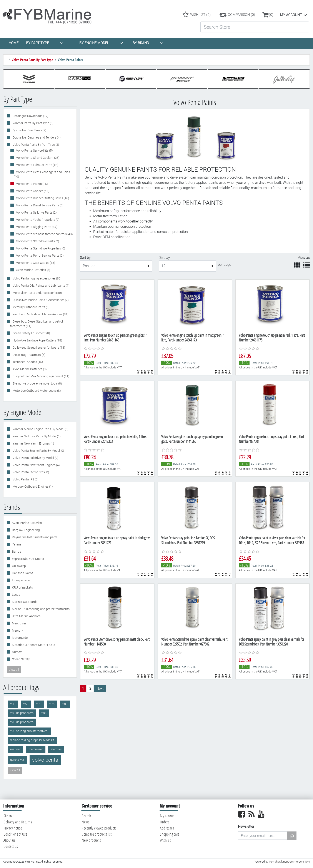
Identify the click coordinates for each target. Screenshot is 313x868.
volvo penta (45, 760)
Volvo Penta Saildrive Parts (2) (36, 212)
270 (39, 704)
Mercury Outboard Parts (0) (31, 307)
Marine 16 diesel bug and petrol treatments (41, 609)
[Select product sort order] (116, 266)
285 (44, 713)
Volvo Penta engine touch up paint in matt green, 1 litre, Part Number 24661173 (193, 338)
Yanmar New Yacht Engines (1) (33, 443)
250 (26, 704)
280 (65, 704)
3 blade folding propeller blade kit (32, 740)
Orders (165, 822)
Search (86, 816)
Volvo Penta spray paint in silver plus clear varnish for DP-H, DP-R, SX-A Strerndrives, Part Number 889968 (272, 540)
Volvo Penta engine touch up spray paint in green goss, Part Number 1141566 (192, 439)
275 (52, 704)
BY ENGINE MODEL (101, 43)
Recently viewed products (99, 828)
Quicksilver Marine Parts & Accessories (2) (40, 300)
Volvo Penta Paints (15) (32, 184)
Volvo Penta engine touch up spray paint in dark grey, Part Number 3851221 (117, 540)
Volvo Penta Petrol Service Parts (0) (40, 256)
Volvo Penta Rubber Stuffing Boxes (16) (42, 198)
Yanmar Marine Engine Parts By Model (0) (40, 429)
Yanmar (17, 544)
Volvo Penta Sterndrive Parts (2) (37, 241)
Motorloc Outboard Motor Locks (33, 645)
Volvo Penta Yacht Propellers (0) (37, 220)
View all (14, 670)
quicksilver (17, 760)
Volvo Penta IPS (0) (25, 479)
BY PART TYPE (45, 43)
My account (291, 15)
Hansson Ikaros (23, 573)
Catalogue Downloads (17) (30, 116)
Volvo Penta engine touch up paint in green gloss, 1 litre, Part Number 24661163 (116, 338)
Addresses (167, 828)
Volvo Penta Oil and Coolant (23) (37, 158)
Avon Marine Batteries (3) (33, 270)
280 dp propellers (22, 713)
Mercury (17, 631)
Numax (17, 652)
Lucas (16, 595)
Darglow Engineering (26, 530)
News (86, 822)
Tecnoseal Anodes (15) (27, 362)
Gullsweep (19, 566)
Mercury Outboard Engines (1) (32, 487)
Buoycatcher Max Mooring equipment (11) (41, 376)
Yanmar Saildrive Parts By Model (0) (36, 436)
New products (91, 840)
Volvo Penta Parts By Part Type (32, 60)
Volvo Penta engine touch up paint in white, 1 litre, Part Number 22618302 (115, 439)
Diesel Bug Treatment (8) (29, 355)
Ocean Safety (21, 659)
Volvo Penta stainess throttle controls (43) (44, 234)
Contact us (11, 846)
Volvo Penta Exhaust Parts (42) (37, 165)
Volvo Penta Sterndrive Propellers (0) (40, 248)
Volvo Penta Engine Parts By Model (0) (38, 451)
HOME (14, 43)
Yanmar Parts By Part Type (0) (33, 123)
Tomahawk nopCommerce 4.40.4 (289, 862)
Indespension (21, 580)
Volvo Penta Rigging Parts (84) (36, 227)
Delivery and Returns (18, 822)
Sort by (85, 258)
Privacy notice (13, 828)
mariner (15, 749)
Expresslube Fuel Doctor (28, 559)
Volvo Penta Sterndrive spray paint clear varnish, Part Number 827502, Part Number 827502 (194, 642)
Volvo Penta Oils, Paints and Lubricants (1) (41, 286)
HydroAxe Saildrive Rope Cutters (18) (37, 340)
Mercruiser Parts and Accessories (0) (37, 293)
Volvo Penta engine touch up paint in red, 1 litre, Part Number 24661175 (272, 338)
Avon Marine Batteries (27, 523)
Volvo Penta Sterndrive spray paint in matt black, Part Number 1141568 (117, 642)
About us (9, 840)
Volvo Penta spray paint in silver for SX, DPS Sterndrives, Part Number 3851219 (188, 540)
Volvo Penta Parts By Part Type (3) (36, 145)
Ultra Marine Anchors (26, 616)
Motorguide (20, 638)
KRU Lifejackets (22, 587)
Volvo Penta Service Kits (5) (34, 151)
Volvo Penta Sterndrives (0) (31, 472)
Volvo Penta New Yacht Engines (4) (36, 465)
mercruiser (36, 749)
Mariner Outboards (25, 602)
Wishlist (165, 840)
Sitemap (9, 816)
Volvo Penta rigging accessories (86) (37, 278)
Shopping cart (170, 834)
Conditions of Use (15, 834)
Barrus (17, 552)
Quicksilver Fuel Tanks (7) (29, 130)
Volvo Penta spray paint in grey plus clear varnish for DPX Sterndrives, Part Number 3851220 (271, 642)
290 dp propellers (22, 722)
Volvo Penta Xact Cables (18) (35, 263)
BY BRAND (148, 43)
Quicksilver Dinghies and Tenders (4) (36, 137)
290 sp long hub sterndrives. (29, 731)
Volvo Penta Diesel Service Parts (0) (39, 205)
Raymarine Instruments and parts (35, 537)
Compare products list (97, 834)
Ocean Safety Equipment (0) (31, 333)
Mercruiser (19, 623)
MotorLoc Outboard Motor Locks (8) (36, 391)
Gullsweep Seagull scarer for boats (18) (39, 348)
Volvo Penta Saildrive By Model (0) (35, 458)
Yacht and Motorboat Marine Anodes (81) (40, 314)
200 (13, 704)
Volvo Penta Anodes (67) (32, 191)
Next (100, 688)
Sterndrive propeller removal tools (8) (37, 383)
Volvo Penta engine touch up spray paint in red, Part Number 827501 (271, 439)
